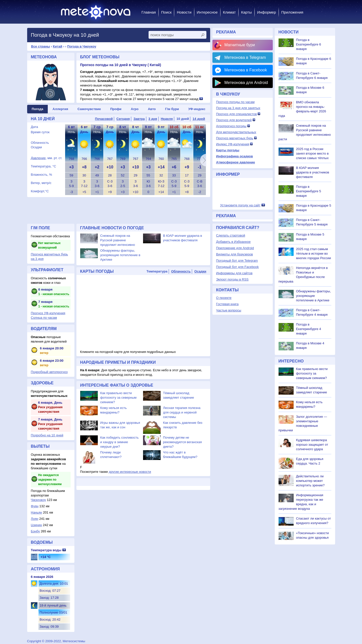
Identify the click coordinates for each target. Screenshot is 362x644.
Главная (149, 12)
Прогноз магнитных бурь (235, 138)
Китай (58, 46)
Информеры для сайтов (234, 273)
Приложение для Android (235, 248)
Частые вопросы (229, 310)
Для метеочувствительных (236, 132)
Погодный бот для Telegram (237, 261)
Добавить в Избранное (233, 242)
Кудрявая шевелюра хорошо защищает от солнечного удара (312, 445)
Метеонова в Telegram (245, 57)
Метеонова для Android (246, 83)
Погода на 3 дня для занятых (238, 108)
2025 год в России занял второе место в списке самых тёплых (312, 153)
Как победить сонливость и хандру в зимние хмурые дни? (120, 442)
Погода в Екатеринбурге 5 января (309, 191)
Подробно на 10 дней (47, 435)
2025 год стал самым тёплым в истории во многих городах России (314, 254)
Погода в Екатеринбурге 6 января (309, 44)
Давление (38, 158)
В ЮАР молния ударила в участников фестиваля (313, 172)
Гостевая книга (227, 304)
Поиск (166, 12)
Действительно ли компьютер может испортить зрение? (310, 481)
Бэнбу (35, 531)
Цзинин (36, 525)
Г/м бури (172, 109)
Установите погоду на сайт (240, 205)
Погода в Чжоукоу (82, 46)
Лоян (35, 519)
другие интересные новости (130, 472)
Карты (246, 12)
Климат (229, 12)
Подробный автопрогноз (49, 372)
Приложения (292, 12)
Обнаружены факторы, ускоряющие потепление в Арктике (120, 255)
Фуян (35, 506)
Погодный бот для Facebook (238, 267)
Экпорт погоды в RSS (232, 279)
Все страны (41, 46)
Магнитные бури (240, 45)
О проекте (224, 298)
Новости (184, 12)
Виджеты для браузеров (235, 254)
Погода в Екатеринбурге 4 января (309, 329)
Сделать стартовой (231, 235)
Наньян (37, 512)
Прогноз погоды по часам (235, 102)
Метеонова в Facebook (246, 70)
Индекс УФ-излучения (233, 144)
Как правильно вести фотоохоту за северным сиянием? (119, 398)
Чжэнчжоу (38, 500)
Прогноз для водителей (234, 120)
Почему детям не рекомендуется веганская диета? (183, 442)
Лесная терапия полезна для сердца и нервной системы (182, 412)
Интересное (207, 12)
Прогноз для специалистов (237, 114)
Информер (267, 12)
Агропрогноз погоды (231, 126)
